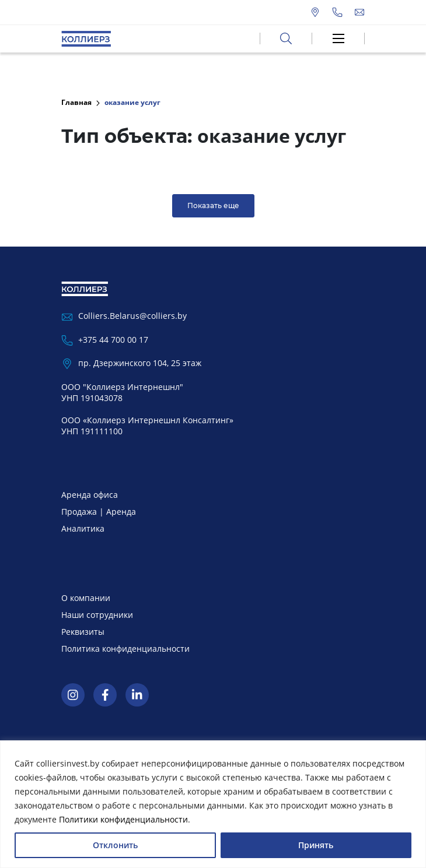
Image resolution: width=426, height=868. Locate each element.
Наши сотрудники (97, 615)
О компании (86, 598)
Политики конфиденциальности (123, 819)
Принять (316, 845)
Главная (76, 102)
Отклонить (115, 845)
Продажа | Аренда (99, 512)
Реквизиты (83, 632)
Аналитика (83, 528)
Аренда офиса (90, 495)
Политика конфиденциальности (125, 649)
